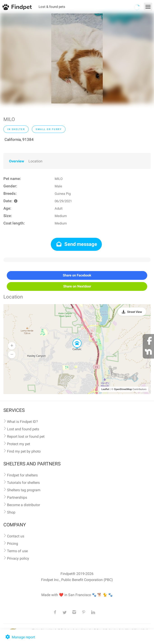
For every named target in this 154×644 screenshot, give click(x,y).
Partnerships (17, 497)
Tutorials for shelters (23, 483)
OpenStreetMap (123, 389)
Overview (17, 161)
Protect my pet (19, 444)
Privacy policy (18, 558)
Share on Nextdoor (77, 286)
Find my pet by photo (24, 451)
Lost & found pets (52, 7)
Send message (76, 244)
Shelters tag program (24, 490)
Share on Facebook (77, 275)
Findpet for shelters (22, 475)
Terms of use (17, 551)
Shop (11, 512)
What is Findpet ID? (22, 422)
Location (35, 161)
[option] (77, 58)
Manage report (20, 637)
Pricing (13, 544)
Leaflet (105, 389)
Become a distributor (23, 505)
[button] (74, 339)
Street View (135, 312)
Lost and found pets (23, 429)
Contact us (16, 536)
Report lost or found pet (26, 436)
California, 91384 (19, 139)
